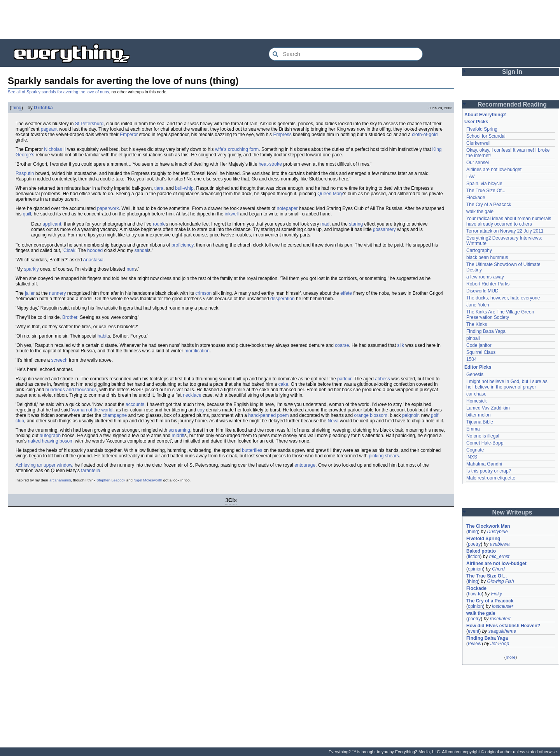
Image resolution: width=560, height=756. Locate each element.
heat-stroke (270, 164)
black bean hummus (487, 257)
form (254, 149)
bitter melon (479, 415)
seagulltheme (502, 631)
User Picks (476, 122)
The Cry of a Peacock (489, 205)
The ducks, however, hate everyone (503, 298)
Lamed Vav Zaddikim (488, 408)
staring (356, 224)
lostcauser (503, 606)
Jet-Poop (500, 644)
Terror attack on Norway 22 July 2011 (505, 231)
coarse (342, 345)
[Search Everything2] (346, 54)
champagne (115, 415)
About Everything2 (485, 115)
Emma (473, 429)
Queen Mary (330, 194)
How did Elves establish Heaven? (503, 626)
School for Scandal (486, 136)
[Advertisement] (280, 19)
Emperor (129, 135)
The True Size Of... (486, 191)
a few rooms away (485, 277)
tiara (159, 188)
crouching (238, 149)
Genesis (475, 374)
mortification (197, 351)
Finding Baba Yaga (486, 331)
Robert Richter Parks (488, 284)
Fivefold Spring (482, 129)
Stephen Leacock (111, 480)
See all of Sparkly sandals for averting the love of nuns (58, 92)
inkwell (232, 214)
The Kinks (477, 324)
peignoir (410, 415)
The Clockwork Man (488, 526)
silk (400, 345)
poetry (474, 544)
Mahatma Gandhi (484, 464)
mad (325, 224)
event (473, 631)
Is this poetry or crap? (489, 471)
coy (201, 410)
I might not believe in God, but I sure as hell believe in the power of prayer (507, 384)
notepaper (287, 208)
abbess (382, 379)
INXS (472, 457)
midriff (178, 436)
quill (27, 214)
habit (103, 336)
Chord (498, 569)
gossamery (384, 229)
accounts (135, 404)
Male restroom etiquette (491, 478)
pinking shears (384, 456)
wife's (221, 149)
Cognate (475, 450)
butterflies (252, 450)
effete (346, 293)
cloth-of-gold (425, 135)
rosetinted (500, 619)
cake (283, 384)
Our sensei (478, 163)
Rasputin (25, 173)
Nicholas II (55, 149)
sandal (141, 250)
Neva (333, 421)
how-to (475, 594)
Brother (70, 317)
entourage (305, 465)
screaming (179, 430)
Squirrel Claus (481, 352)
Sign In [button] (512, 72)
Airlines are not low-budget (494, 170)
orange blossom (371, 415)
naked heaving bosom (51, 441)
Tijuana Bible (480, 422)
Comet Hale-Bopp (485, 443)
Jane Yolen (478, 305)
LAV (471, 177)
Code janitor (479, 345)
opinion (475, 569)
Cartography (479, 250)
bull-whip (184, 188)
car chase (476, 394)
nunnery (57, 293)
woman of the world (92, 410)
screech (59, 360)
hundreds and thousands (71, 390)
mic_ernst (499, 556)
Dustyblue (497, 532)
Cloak (69, 250)
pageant (49, 129)
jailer (30, 293)
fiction (474, 556)
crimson (203, 293)
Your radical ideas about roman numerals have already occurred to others (509, 221)
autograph (50, 436)
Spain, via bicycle (484, 184)
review (475, 644)
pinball (473, 338)
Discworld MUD (482, 291)
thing (16, 108)
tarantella (90, 471)
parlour (344, 379)
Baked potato (481, 551)
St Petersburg (89, 124)
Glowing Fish (500, 581)
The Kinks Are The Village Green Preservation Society (500, 315)
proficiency (182, 245)
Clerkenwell (478, 143)
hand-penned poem (268, 415)
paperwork (108, 208)
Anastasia (93, 260)
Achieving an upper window (44, 465)
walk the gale (480, 212)
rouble (159, 224)
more (510, 657)
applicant (52, 224)
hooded (95, 250)
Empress (282, 135)
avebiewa (500, 544)
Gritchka (43, 108)
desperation (283, 299)
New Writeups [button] (512, 512)
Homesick (477, 401)
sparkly (31, 269)
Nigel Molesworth (148, 480)
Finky (496, 594)
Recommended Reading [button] (512, 104)
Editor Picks (478, 367)
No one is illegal (483, 436)
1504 (472, 359)
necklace (192, 395)
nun (130, 269)
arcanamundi (60, 480)
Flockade (476, 198)
